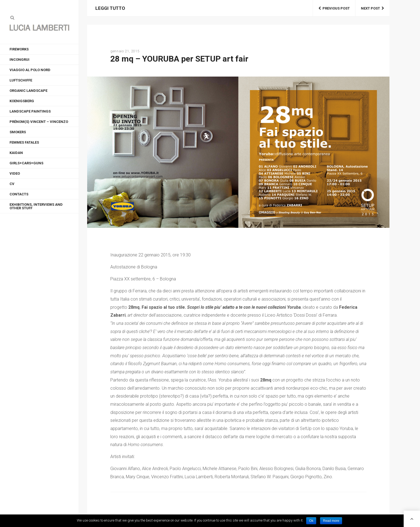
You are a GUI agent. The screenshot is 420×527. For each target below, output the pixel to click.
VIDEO (15, 173)
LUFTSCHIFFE (21, 80)
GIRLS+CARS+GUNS (26, 163)
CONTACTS (19, 194)
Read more (331, 521)
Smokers (18, 132)
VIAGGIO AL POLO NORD (30, 70)
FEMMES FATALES (24, 142)
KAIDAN (16, 153)
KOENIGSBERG (22, 101)
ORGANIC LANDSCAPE (28, 91)
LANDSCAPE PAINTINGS (30, 111)
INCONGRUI (19, 60)
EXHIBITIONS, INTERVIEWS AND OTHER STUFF (36, 206)
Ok (311, 521)
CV (12, 184)
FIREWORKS (19, 49)
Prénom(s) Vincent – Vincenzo (39, 122)
